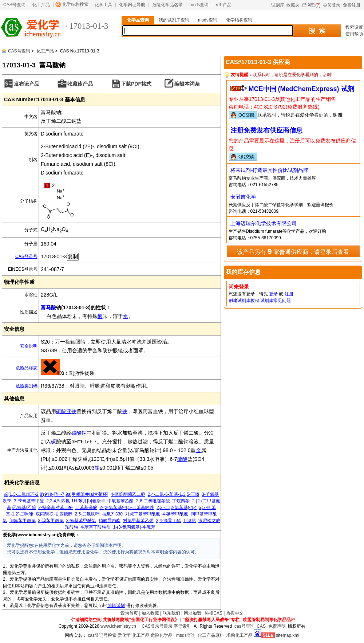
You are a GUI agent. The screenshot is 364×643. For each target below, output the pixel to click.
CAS (261, 626)
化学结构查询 (239, 20)
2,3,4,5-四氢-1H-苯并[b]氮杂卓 (76, 501)
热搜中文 (235, 613)
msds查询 (199, 5)
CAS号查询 (14, 5)
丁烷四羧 (181, 501)
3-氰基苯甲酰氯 (81, 521)
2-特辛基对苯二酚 (56, 507)
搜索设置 (354, 27)
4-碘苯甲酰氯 (175, 514)
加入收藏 (150, 613)
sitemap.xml (288, 635)
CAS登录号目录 (157, 626)
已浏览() (311, 5)
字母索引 (182, 626)
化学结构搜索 (75, 4)
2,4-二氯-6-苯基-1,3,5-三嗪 (174, 494)
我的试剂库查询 (174, 20)
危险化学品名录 (167, 5)
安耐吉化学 (243, 197)
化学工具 (103, 5)
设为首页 (129, 613)
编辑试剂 (116, 605)
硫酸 (182, 459)
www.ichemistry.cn (118, 626)
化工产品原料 (211, 635)
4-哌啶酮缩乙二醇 (128, 494)
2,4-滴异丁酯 (168, 521)
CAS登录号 (26, 256)
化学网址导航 (132, 5)
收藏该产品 (80, 84)
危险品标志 (27, 368)
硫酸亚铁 (66, 411)
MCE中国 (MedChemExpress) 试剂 (301, 89)
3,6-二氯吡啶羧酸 (153, 501)
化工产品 (41, 5)
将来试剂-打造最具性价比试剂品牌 (270, 170)
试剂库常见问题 (276, 301)
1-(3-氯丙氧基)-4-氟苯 (134, 527)
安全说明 (29, 346)
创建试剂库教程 (244, 301)
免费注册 (352, 5)
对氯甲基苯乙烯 (138, 521)
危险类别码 (27, 386)
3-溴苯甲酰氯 (51, 521)
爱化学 (124, 635)
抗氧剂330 (112, 514)
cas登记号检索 (102, 635)
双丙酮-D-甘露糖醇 (54, 514)
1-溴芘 (190, 521)
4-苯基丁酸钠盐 (96, 527)
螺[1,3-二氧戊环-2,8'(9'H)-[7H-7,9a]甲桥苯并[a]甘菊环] (56, 494)
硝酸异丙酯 (110, 521)
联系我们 (171, 613)
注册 (289, 294)
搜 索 (317, 31)
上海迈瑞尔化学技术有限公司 (264, 223)
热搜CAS (213, 613)
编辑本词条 (187, 84)
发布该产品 (27, 84)
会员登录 (332, 5)
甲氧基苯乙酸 (120, 501)
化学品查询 (138, 20)
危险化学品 (162, 635)
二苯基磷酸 (86, 507)
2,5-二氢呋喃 (87, 514)
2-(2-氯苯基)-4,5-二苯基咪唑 (127, 507)
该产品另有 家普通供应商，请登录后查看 (293, 251)
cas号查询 (244, 626)
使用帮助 (354, 34)
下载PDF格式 (136, 84)
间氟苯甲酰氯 (23, 521)
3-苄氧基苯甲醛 (29, 501)
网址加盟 (193, 613)
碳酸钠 (79, 433)
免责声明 (277, 626)
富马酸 (48, 307)
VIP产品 (223, 5)
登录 (273, 294)
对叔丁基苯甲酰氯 (143, 514)
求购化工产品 (240, 635)
